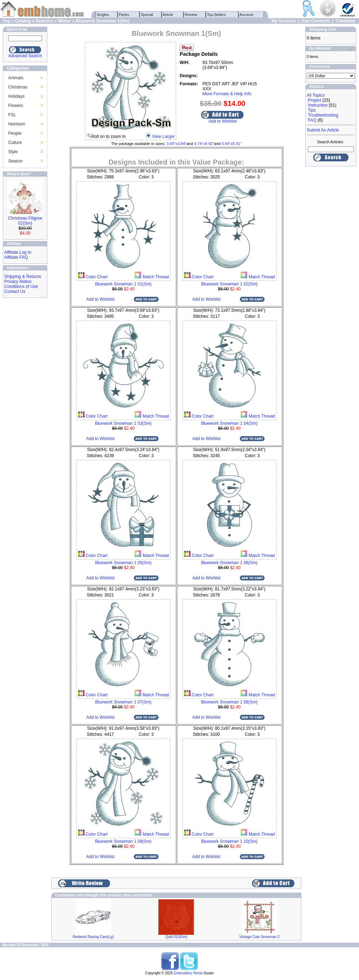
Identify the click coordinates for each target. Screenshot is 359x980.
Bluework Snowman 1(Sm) (103, 21)
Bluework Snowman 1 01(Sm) (123, 284)
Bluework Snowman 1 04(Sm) (229, 423)
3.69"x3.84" (176, 144)
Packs (124, 15)
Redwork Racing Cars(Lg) (93, 937)
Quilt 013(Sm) (176, 937)
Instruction (318, 105)
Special (147, 15)
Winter (64, 21)
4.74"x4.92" (204, 144)
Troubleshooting (323, 115)
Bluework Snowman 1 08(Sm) (229, 702)
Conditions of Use (21, 286)
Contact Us (15, 291)
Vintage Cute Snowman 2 (260, 937)
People (15, 133)
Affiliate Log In (18, 252)
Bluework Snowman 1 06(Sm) (229, 563)
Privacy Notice (18, 282)
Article (168, 15)
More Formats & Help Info (227, 94)
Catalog (23, 21)
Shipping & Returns (23, 277)
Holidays (16, 96)
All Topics (316, 95)
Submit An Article (323, 130)
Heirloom (17, 124)
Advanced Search (25, 56)
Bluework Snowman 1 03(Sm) (123, 423)
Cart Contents (315, 21)
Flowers (16, 106)
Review (191, 15)
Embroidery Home (188, 973)
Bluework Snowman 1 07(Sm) (123, 702)
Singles (103, 15)
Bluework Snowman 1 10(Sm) (229, 841)
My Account (284, 21)
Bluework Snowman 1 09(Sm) (123, 841)
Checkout (345, 21)
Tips (312, 110)
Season (15, 161)
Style (13, 152)
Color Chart (96, 277)
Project (314, 100)
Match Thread (155, 277)
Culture (15, 143)
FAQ (312, 120)
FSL (12, 115)
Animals (16, 78)
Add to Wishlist (223, 121)
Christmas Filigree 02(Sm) (25, 221)
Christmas (18, 87)
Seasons (44, 21)
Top (7, 21)
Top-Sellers (217, 15)
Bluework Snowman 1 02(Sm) (229, 284)
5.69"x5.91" (232, 144)
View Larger (163, 136)
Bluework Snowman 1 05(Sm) (123, 563)
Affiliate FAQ (16, 257)
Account (247, 15)
